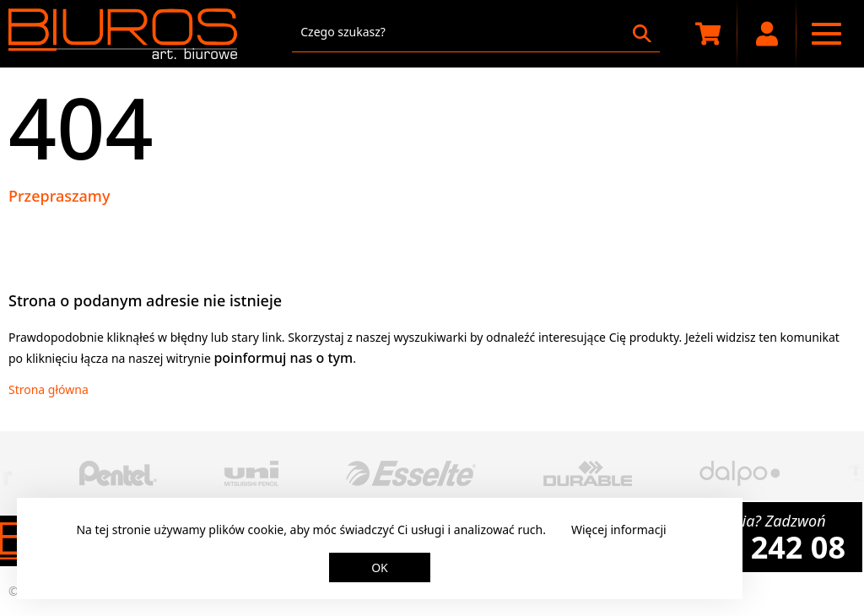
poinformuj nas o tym (283, 358)
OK (380, 567)
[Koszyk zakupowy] (708, 34)
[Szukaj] (642, 34)
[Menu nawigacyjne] (826, 34)
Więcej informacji (619, 530)
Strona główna (49, 389)
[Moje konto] (767, 34)
